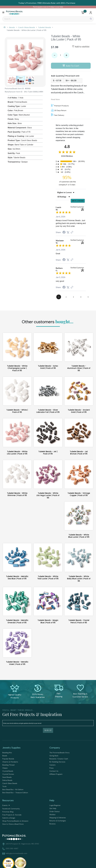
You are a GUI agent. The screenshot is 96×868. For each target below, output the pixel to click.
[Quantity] (60, 55)
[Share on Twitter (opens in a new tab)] (68, 233)
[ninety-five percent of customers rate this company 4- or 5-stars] (67, 180)
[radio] (71, 161)
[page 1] (59, 297)
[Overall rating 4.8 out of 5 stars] (67, 152)
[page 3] (73, 297)
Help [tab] (52, 801)
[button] (3, 13)
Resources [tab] (8, 801)
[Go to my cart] (85, 11)
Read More (55, 99)
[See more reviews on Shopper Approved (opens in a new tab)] (72, 233)
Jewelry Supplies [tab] (11, 748)
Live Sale (59, 7)
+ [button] (66, 55)
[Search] (48, 19)
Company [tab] (55, 748)
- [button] (55, 55)
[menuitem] (24, 753)
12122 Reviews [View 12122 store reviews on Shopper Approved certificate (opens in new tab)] (70, 156)
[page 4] (81, 297)
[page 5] (88, 297)
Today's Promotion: (28, 3)
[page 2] (66, 297)
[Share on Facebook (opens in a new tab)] (64, 233)
